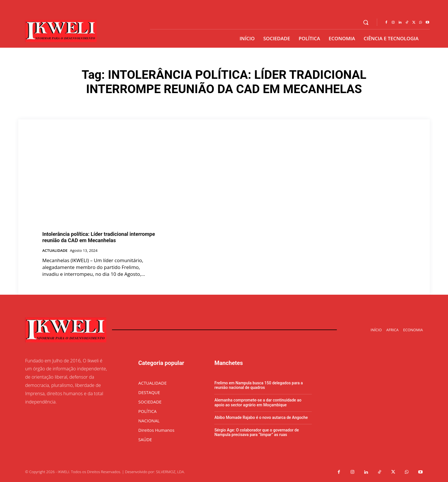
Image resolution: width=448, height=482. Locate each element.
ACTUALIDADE (55, 251)
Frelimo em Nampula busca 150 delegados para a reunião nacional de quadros (258, 385)
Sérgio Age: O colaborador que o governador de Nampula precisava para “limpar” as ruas (257, 432)
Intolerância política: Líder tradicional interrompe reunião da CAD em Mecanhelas (99, 237)
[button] (366, 22)
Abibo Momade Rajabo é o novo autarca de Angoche (261, 417)
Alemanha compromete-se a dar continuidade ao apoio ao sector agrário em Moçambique (258, 402)
